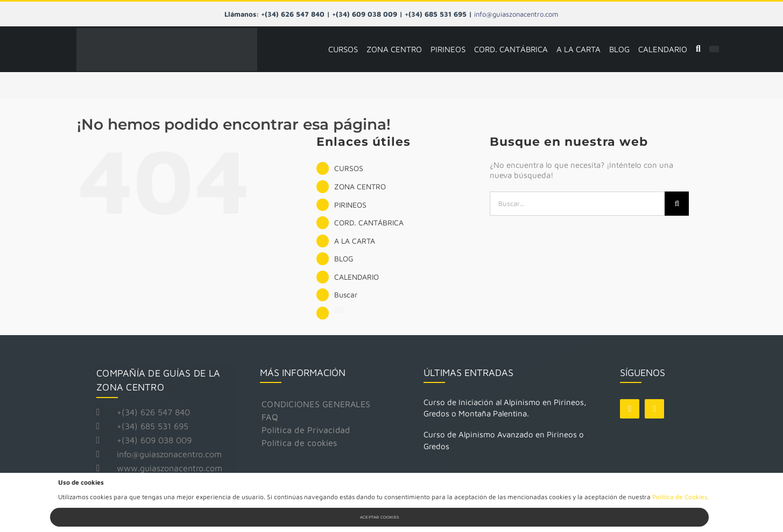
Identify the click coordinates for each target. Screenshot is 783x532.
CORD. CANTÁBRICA (369, 222)
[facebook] (630, 409)
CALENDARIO (357, 277)
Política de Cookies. (680, 497)
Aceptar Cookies (379, 517)
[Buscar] (698, 49)
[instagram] (654, 409)
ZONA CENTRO (360, 186)
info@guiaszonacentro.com (516, 14)
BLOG (344, 258)
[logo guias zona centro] (167, 32)
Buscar (346, 295)
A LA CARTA (355, 241)
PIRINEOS (350, 205)
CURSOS (349, 168)
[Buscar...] (577, 204)
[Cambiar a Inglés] (714, 49)
